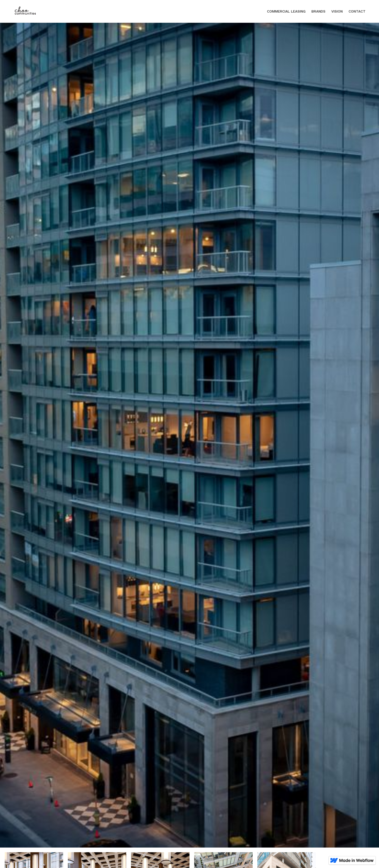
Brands (318, 11)
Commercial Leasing (286, 11)
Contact (357, 11)
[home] (25, 11)
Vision (337, 11)
